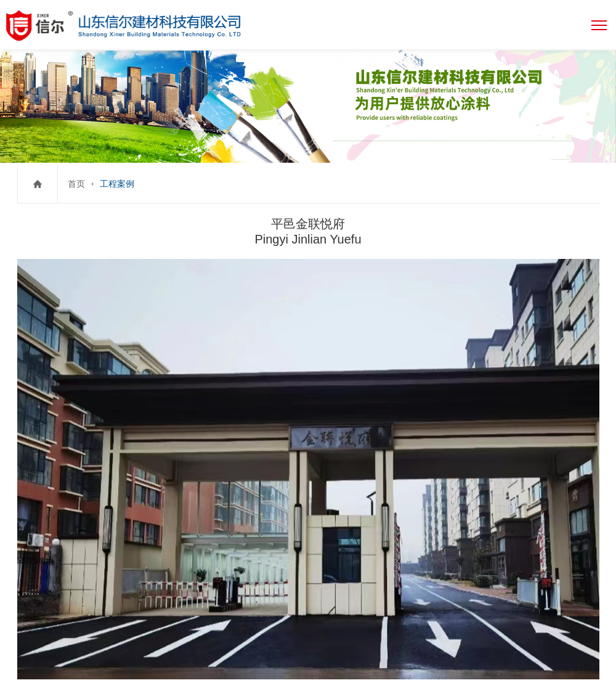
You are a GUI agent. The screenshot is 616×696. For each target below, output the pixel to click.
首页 (76, 184)
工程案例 (117, 184)
